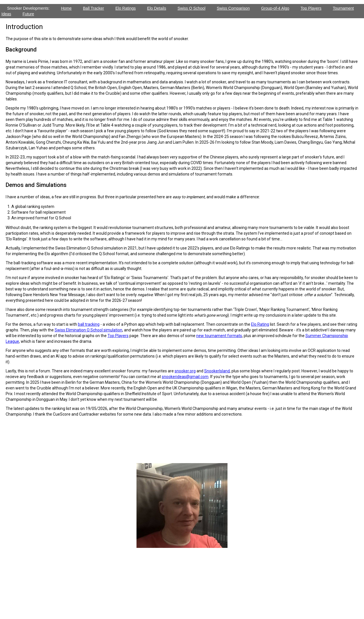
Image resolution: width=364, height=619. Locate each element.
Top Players (311, 8)
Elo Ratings (126, 8)
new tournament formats (219, 336)
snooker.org (185, 371)
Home (66, 8)
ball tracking (89, 324)
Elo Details (157, 8)
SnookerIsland (217, 371)
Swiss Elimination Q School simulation (88, 330)
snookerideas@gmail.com (185, 377)
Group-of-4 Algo (275, 8)
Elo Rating (260, 324)
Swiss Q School (191, 8)
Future (28, 14)
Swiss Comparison (233, 8)
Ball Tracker (94, 8)
